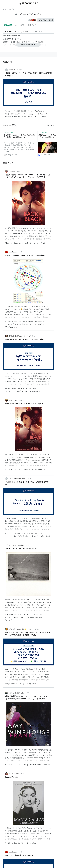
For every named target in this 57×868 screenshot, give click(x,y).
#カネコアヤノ (10, 620)
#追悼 (44, 117)
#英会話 (48, 536)
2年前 (21, 400)
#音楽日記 (47, 765)
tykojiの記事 (12, 70)
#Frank (40, 765)
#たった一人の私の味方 (36, 111)
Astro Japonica (13, 252)
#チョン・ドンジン (34, 117)
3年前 (27, 693)
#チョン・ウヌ (10, 111)
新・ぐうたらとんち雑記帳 (17, 545)
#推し (27, 536)
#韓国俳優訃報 (22, 111)
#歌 (15, 536)
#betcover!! (9, 614)
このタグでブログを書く (46, 20)
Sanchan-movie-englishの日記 (17, 479)
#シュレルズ (9, 324)
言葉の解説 (8, 25)
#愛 (32, 536)
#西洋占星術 (23, 321)
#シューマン (39, 321)
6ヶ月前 (19, 70)
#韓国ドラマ (9, 114)
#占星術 (31, 321)
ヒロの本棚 (12, 171)
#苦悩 (36, 536)
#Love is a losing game (32, 391)
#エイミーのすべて (30, 388)
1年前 (18, 171)
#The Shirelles (20, 324)
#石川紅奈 (39, 617)
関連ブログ (32, 25)
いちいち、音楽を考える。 (17, 693)
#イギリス (9, 536)
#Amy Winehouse (11, 327)
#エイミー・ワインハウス (38, 114)
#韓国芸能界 (22, 117)
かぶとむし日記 (13, 400)
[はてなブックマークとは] (16, 125)
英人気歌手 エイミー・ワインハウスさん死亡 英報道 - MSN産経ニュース (19, 136)
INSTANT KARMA (14, 774)
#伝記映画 (21, 536)
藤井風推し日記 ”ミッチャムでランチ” (20, 336)
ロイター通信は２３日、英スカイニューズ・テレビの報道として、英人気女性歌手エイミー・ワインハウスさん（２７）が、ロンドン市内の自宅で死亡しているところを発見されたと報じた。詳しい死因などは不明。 (19, 147)
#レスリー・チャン (22, 114)
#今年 (42, 536)
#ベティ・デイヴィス (12, 617)
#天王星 (8, 321)
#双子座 (15, 321)
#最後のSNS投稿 (11, 117)
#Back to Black (17, 388)
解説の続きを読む (29, 45)
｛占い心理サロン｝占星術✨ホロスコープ (21, 629)
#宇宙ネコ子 (37, 614)
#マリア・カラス (11, 843)
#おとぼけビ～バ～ (28, 617)
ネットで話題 (20, 25)
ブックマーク (8, 132)
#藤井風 (8, 388)
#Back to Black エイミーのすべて (18, 243)
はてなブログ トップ (10, 9)
